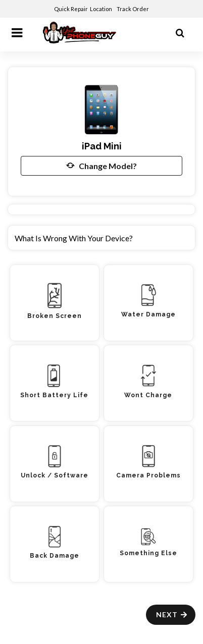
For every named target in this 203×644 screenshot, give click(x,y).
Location (101, 9)
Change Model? (101, 166)
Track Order (133, 9)
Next (172, 614)
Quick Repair (71, 9)
